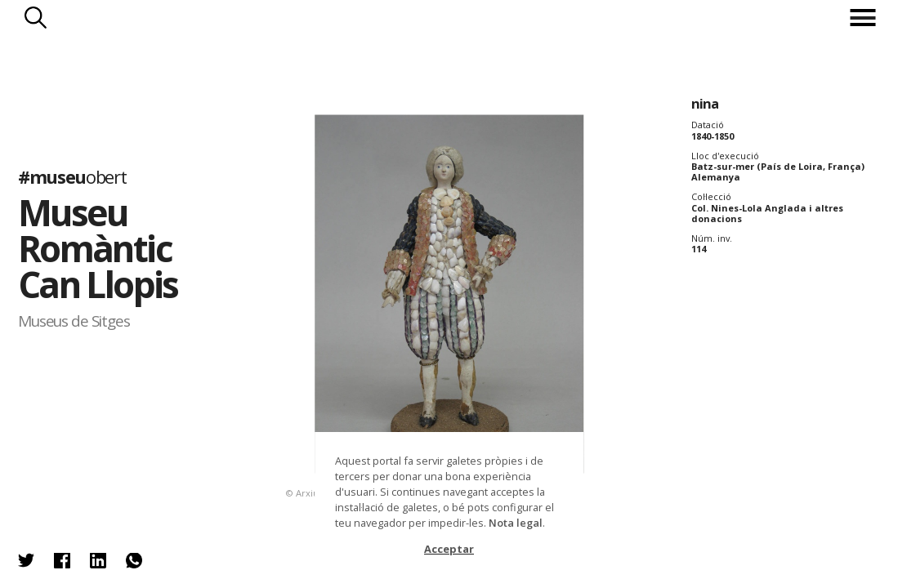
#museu (72, 177)
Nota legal (516, 523)
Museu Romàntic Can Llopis (98, 248)
